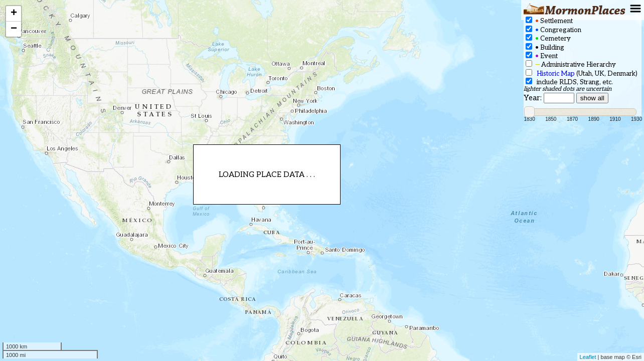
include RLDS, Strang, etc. (569, 82)
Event (542, 56)
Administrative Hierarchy (571, 64)
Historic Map (556, 74)
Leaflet (588, 357)
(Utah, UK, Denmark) (582, 73)
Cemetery (548, 38)
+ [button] (14, 14)
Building (545, 47)
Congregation (553, 30)
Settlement (549, 21)
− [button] (14, 29)
